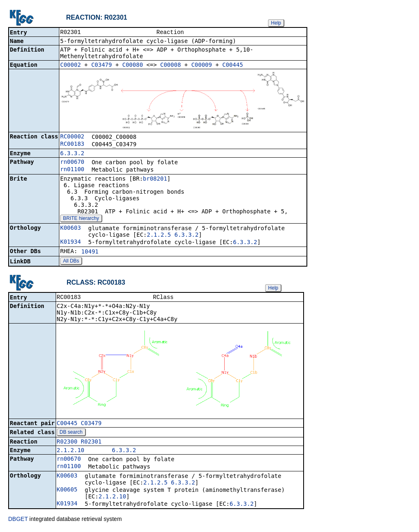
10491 (90, 252)
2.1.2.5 (159, 235)
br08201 (155, 179)
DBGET (18, 521)
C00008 (171, 66)
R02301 (91, 443)
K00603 (71, 229)
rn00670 (72, 163)
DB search (71, 434)
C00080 (133, 66)
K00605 (67, 491)
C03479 (102, 66)
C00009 (202, 66)
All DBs (71, 262)
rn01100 (72, 170)
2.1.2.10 (71, 452)
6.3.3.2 (72, 154)
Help (276, 23)
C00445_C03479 (79, 425)
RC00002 (72, 137)
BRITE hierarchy (81, 219)
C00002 (71, 66)
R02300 (67, 443)
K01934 (71, 242)
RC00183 (72, 145)
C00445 (233, 66)
